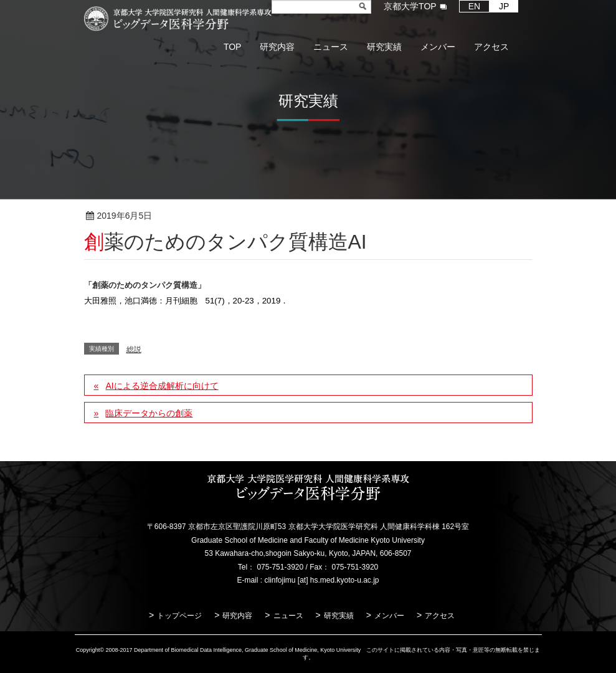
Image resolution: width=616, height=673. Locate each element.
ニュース (288, 616)
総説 (192, 216)
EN (474, 6)
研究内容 (237, 616)
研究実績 (339, 616)
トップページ (179, 616)
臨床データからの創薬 (149, 413)
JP (504, 6)
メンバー (389, 616)
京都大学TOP (410, 6)
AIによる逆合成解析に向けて (162, 386)
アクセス (440, 616)
